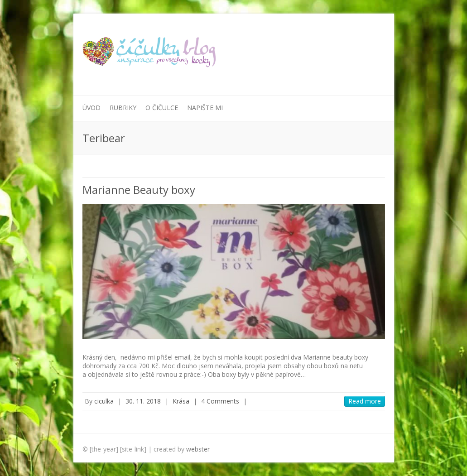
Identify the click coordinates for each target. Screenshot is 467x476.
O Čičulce (162, 108)
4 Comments (220, 401)
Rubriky (123, 108)
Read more (365, 401)
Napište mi (205, 108)
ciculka (104, 401)
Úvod (91, 108)
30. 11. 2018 (143, 401)
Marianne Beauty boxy (139, 190)
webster (198, 449)
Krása (181, 401)
